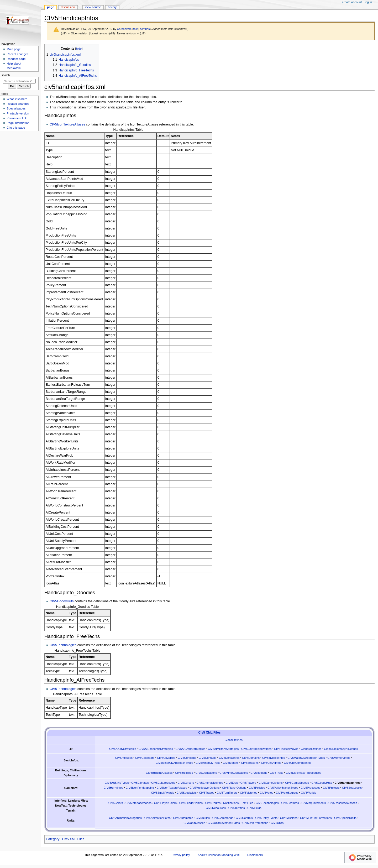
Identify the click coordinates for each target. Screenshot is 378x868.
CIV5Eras (232, 783)
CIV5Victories (249, 793)
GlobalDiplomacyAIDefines (341, 749)
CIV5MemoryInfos (339, 758)
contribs (145, 29)
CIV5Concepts (187, 758)
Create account (352, 2)
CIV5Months (231, 763)
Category (53, 839)
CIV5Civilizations (206, 773)
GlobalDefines (234, 740)
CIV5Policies (257, 788)
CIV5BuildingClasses (159, 773)
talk (136, 29)
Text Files (247, 803)
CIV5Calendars (145, 758)
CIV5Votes (267, 793)
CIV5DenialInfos (229, 758)
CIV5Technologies (63, 645)
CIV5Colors (116, 803)
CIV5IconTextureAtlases (67, 124)
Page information (18, 123)
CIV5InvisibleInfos (274, 758)
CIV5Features (290, 803)
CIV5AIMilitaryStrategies (223, 749)
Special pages (16, 108)
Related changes (18, 104)
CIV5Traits (277, 773)
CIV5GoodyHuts (62, 601)
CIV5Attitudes (124, 758)
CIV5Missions (289, 818)
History (112, 7)
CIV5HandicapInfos (348, 783)
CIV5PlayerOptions (234, 788)
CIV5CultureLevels (163, 783)
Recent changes (17, 54)
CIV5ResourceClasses (343, 803)
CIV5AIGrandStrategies (190, 749)
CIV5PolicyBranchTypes (283, 788)
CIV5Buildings (184, 773)
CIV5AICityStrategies (123, 749)
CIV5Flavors (248, 783)
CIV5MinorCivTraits (208, 763)
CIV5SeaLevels (352, 788)
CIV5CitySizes (166, 758)
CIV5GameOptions (271, 783)
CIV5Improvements (314, 803)
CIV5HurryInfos (113, 788)
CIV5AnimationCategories (125, 818)
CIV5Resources (216, 808)
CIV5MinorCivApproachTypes (174, 763)
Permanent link (17, 118)
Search (6, 75)
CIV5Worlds (308, 793)
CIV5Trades (207, 793)
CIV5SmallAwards (163, 793)
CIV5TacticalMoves (286, 749)
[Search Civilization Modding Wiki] (19, 81)
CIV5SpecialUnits (345, 818)
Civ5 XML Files (210, 733)
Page (51, 7)
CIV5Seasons (250, 763)
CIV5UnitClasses (194, 823)
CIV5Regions (259, 773)
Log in (368, 2)
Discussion (68, 7)
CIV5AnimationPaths (157, 818)
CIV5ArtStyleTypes (117, 783)
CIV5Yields (254, 808)
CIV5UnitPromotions (255, 823)
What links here (17, 99)
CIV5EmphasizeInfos (210, 783)
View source (93, 7)
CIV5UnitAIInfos (271, 763)
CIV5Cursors (186, 783)
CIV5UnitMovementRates (224, 823)
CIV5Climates (140, 783)
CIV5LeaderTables (191, 803)
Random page (16, 59)
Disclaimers (255, 855)
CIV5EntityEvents (266, 818)
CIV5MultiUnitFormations (316, 818)
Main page (14, 49)
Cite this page (16, 128)
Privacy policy (181, 855)
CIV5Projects (331, 788)
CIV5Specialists (187, 793)
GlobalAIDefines (311, 749)
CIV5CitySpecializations (256, 749)
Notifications (231, 803)
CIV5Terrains (237, 808)
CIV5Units (277, 823)
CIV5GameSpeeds (297, 783)
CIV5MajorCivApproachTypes (306, 758)
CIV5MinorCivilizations (234, 773)
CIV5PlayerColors (165, 803)
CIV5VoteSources (287, 793)
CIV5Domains (251, 758)
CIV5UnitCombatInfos (298, 763)
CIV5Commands (223, 818)
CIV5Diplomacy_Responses (304, 773)
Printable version (18, 113)
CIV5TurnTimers (227, 793)
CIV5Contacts (208, 758)
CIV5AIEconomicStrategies (156, 749)
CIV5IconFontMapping (140, 788)
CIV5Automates (183, 818)
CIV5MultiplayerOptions (204, 788)
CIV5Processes (310, 788)
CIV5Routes (213, 803)
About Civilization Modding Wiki (219, 855)
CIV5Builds (203, 818)
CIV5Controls (244, 818)
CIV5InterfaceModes (138, 803)
